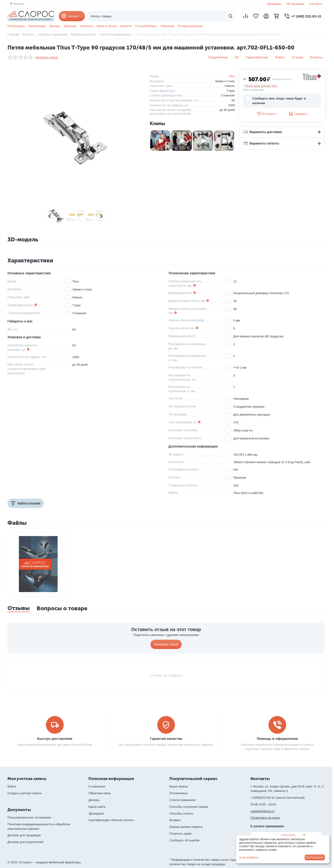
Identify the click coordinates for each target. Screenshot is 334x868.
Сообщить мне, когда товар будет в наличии (276, 101)
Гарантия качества (166, 739)
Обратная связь (100, 793)
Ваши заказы (179, 786)
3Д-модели (96, 813)
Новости (126, 26)
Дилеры (94, 800)
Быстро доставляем (55, 739)
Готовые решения (190, 26)
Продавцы (274, 4)
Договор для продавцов (24, 835)
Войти (12, 786)
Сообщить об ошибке (184, 840)
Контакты (316, 4)
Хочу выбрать (249, 857)
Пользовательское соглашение (29, 817)
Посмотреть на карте (265, 818)
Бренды (55, 26)
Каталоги (87, 26)
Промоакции (37, 26)
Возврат (175, 820)
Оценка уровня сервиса (186, 827)
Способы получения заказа (189, 807)
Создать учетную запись (25, 793)
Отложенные (178, 793)
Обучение (167, 26)
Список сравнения (182, 800)
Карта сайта (97, 807)
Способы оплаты (181, 813)
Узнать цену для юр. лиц (261, 86)
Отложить (266, 114)
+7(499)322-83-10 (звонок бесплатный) (278, 798)
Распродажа (16, 26)
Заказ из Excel (106, 26)
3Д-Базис (70, 26)
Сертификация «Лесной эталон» (111, 820)
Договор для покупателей (25, 842)
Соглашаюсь (315, 857)
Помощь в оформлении (278, 739)
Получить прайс (181, 834)
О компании (97, 786)
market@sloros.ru (263, 811)
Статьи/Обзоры (146, 26)
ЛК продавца (295, 4)
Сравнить (298, 114)
